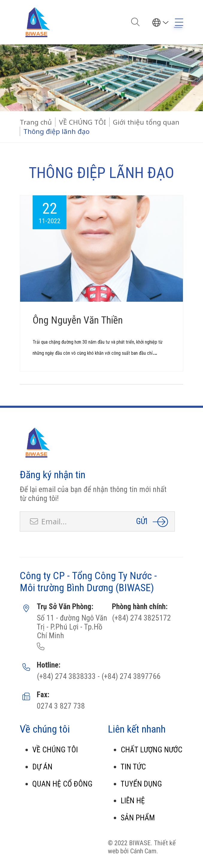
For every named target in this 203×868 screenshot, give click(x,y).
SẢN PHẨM (138, 818)
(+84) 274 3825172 (141, 618)
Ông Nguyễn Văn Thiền (78, 320)
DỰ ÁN (42, 767)
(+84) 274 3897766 (130, 676)
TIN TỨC (133, 767)
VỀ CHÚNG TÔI (55, 750)
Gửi (142, 521)
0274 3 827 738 (61, 706)
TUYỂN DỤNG (141, 784)
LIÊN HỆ (133, 801)
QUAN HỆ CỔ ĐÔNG (62, 784)
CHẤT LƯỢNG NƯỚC (152, 750)
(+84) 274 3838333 (66, 676)
